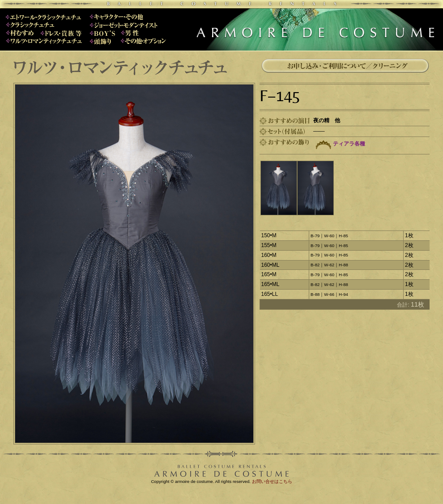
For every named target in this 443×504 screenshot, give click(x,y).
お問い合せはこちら (272, 481)
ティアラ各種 (349, 144)
